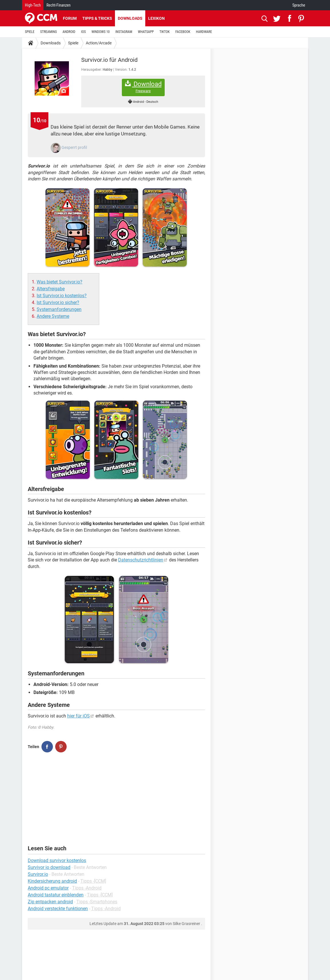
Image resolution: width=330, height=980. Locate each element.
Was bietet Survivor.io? (59, 282)
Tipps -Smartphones (97, 902)
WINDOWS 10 (101, 32)
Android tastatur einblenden (56, 895)
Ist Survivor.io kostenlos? (62, 296)
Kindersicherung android (52, 881)
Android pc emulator (48, 888)
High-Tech (33, 5)
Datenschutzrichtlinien (141, 560)
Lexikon (156, 18)
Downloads (130, 18)
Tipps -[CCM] (93, 881)
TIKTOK (165, 32)
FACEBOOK (183, 32)
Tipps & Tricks (97, 18)
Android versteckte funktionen (58, 909)
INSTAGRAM (124, 32)
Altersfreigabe (51, 289)
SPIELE (30, 32)
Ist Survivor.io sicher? (58, 302)
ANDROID (69, 32)
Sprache (299, 5)
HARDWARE (204, 32)
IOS (83, 32)
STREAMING (49, 32)
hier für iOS (78, 716)
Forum (70, 18)
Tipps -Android (87, 888)
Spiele (73, 43)
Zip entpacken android (50, 902)
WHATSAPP (146, 32)
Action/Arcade (99, 43)
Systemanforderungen (59, 309)
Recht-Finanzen (58, 5)
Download (143, 87)
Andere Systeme (53, 316)
